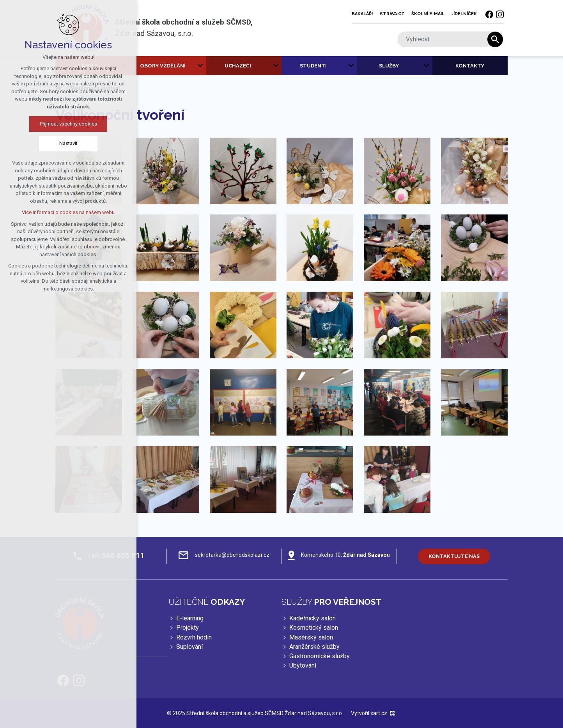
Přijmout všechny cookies (67, 124)
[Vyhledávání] (495, 39)
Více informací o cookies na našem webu (67, 212)
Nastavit (67, 143)
